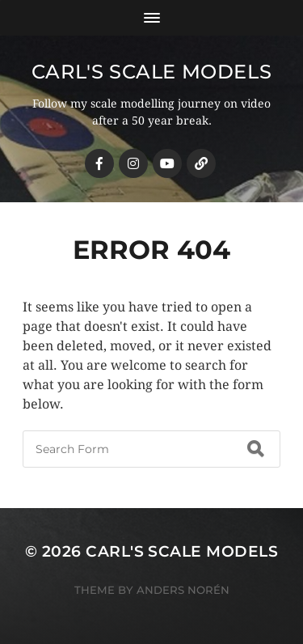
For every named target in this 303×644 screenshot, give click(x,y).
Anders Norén (183, 590)
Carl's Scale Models (151, 72)
